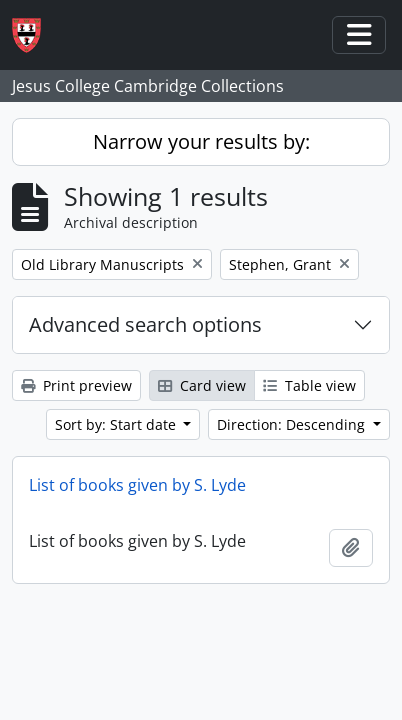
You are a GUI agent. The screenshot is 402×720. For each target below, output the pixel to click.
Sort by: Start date (117, 424)
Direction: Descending (293, 424)
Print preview (76, 385)
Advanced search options (145, 324)
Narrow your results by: (201, 141)
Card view (202, 385)
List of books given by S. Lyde (137, 485)
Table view (309, 385)
